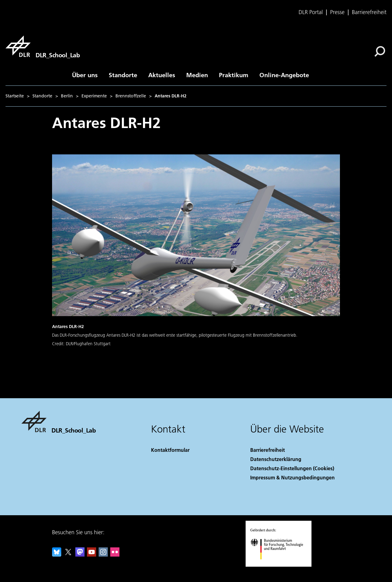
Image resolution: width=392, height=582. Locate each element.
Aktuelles (162, 75)
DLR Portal (311, 12)
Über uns (85, 75)
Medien (197, 75)
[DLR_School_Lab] (43, 46)
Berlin (67, 96)
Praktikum (234, 75)
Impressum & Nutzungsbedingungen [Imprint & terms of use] (292, 477)
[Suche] (380, 51)
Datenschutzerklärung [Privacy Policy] (276, 459)
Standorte (123, 75)
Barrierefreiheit (369, 12)
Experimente (94, 96)
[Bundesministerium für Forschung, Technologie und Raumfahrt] (280, 565)
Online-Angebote (284, 75)
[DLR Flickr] (115, 555)
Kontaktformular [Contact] (170, 450)
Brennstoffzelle (131, 96)
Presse (337, 12)
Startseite (15, 96)
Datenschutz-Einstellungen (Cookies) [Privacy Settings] (292, 468)
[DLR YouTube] (92, 555)
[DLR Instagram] (103, 555)
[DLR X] (68, 555)
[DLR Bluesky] (57, 555)
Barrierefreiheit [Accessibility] (268, 450)
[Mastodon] (80, 555)
